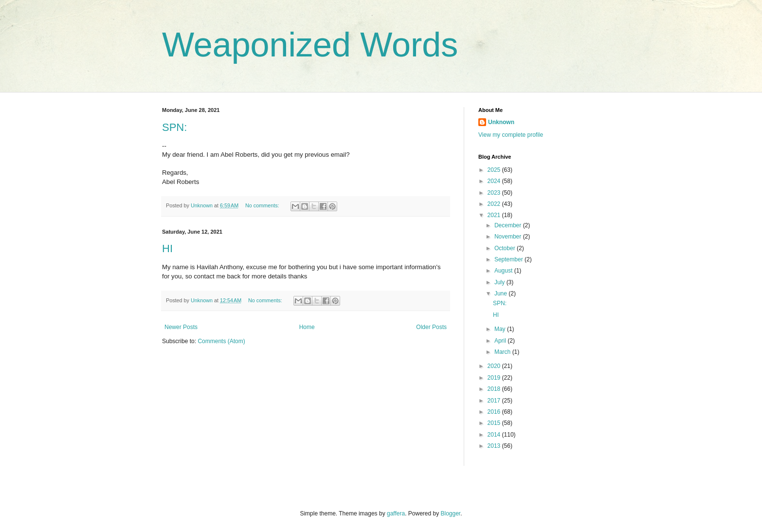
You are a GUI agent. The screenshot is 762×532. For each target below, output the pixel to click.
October (506, 248)
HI (167, 248)
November (509, 237)
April (501, 341)
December (509, 225)
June (501, 294)
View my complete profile (511, 135)
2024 (495, 181)
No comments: (263, 205)
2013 (495, 446)
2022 (495, 204)
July (500, 282)
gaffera (396, 514)
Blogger (451, 514)
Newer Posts (181, 327)
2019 (495, 378)
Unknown (501, 122)
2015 (495, 423)
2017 (495, 401)
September (509, 259)
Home (307, 327)
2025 (495, 170)
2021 (495, 215)
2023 (495, 193)
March (503, 352)
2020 (495, 366)
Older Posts (431, 327)
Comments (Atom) (221, 341)
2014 (495, 435)
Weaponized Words (310, 45)
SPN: (174, 127)
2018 (495, 389)
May (501, 329)
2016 (495, 412)
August (504, 271)
